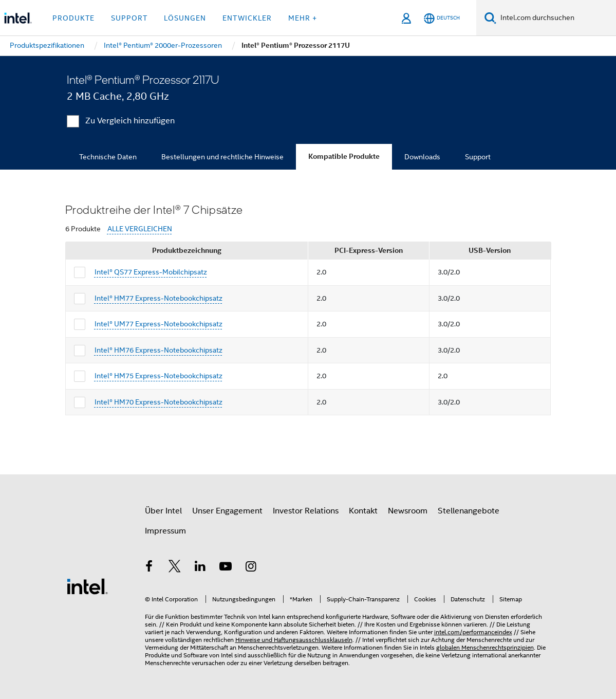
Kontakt (363, 511)
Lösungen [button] (185, 18)
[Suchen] (490, 18)
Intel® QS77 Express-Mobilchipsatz (151, 272)
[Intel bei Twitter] (175, 568)
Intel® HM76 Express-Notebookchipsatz (158, 350)
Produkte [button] (73, 18)
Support (478, 157)
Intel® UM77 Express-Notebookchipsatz (158, 324)
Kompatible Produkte (344, 157)
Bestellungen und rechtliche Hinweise (222, 157)
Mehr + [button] (303, 18)
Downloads (422, 157)
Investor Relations (306, 511)
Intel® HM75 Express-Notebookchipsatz (158, 376)
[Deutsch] (442, 18)
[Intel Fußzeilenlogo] (87, 586)
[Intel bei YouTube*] (226, 568)
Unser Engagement (227, 511)
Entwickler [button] (247, 18)
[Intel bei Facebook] (150, 568)
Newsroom (408, 511)
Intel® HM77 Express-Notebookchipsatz (158, 298)
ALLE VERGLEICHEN (140, 229)
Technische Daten (108, 157)
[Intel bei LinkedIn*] (200, 568)
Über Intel (163, 511)
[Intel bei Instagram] (251, 568)
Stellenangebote (469, 511)
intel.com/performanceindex (473, 632)
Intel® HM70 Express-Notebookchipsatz (158, 402)
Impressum (165, 531)
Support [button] (129, 18)
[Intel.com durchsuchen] (556, 18)
